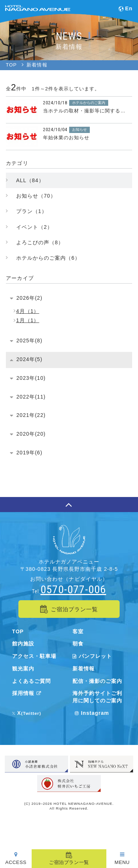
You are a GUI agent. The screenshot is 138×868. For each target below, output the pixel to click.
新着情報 (84, 669)
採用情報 (28, 693)
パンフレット (92, 656)
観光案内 (23, 669)
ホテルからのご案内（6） (48, 258)
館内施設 (23, 644)
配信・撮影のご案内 (97, 681)
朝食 (78, 644)
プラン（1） (32, 211)
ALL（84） (30, 180)
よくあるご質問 (31, 681)
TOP (18, 631)
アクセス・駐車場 (34, 656)
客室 (78, 631)
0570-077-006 (73, 589)
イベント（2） (34, 227)
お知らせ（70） (36, 196)
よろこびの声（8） (40, 242)
